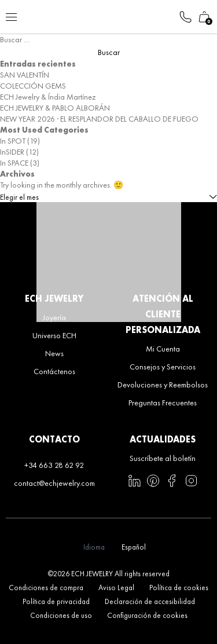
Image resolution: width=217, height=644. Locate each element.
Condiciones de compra (46, 588)
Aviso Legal (116, 588)
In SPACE (14, 163)
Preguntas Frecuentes (163, 402)
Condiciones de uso (61, 615)
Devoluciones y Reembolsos (163, 385)
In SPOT (13, 141)
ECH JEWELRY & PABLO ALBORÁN (55, 108)
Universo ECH (54, 335)
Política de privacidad (56, 601)
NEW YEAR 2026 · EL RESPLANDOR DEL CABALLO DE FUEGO (99, 119)
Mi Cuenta (163, 349)
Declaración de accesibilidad (150, 601)
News (54, 353)
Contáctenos (54, 371)
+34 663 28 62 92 (54, 465)
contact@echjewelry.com (54, 483)
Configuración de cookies (147, 615)
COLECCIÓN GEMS (33, 86)
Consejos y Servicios (163, 367)
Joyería (54, 317)
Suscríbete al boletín (163, 458)
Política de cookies (179, 588)
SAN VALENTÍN (25, 75)
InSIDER (12, 152)
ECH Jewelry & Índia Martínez (48, 97)
